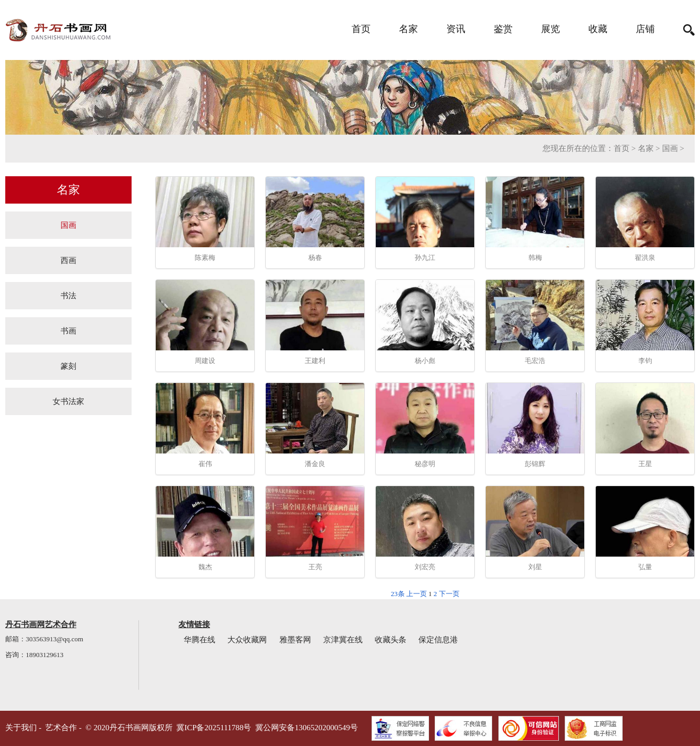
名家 (408, 29)
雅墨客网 (295, 640)
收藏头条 (391, 640)
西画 (68, 260)
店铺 (645, 29)
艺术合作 (61, 728)
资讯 (456, 29)
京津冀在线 (343, 640)
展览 (551, 29)
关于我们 (21, 728)
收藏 (598, 29)
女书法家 (68, 401)
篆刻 (68, 366)
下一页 (449, 594)
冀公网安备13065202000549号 (307, 728)
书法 (68, 295)
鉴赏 (503, 29)
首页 (361, 29)
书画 (68, 331)
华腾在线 (199, 640)
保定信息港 (438, 640)
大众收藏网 (247, 640)
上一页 (417, 594)
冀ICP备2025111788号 (214, 728)
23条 (398, 594)
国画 (670, 148)
